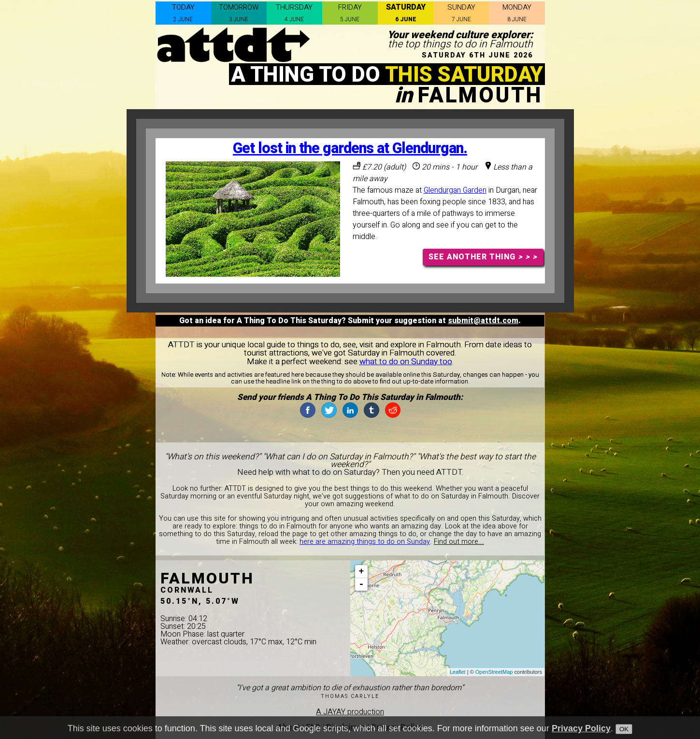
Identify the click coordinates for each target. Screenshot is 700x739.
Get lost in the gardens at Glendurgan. (350, 149)
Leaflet (458, 672)
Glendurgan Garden (455, 190)
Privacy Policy (581, 728)
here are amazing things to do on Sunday (365, 542)
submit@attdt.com (483, 321)
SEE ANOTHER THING (483, 257)
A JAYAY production (350, 712)
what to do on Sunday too (406, 362)
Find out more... (459, 542)
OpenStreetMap (494, 672)
